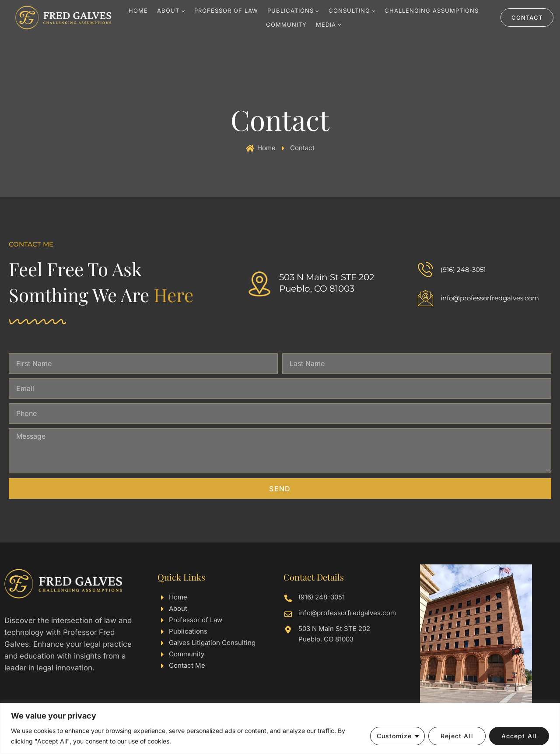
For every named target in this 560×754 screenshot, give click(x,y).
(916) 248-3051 (463, 270)
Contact (527, 18)
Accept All (519, 736)
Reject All (457, 736)
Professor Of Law (226, 11)
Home (138, 11)
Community (286, 25)
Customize (394, 736)
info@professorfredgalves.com (490, 298)
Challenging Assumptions (432, 11)
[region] (280, 728)
